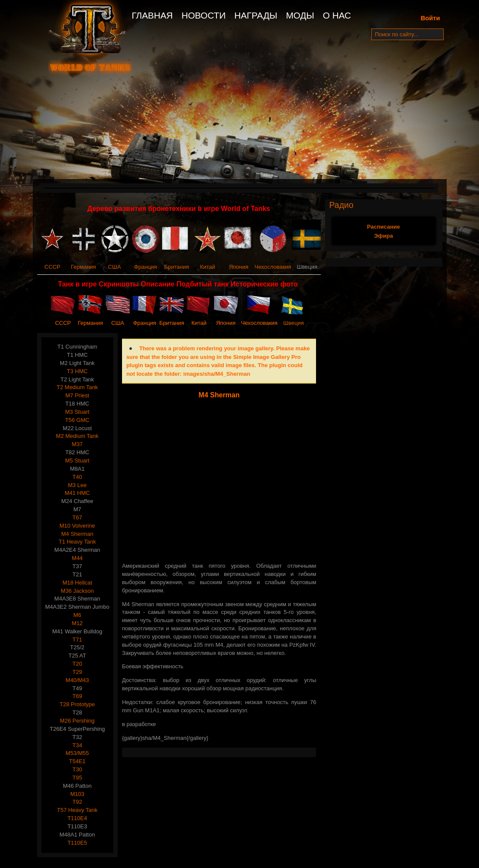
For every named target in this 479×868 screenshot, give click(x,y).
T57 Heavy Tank (77, 810)
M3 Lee (77, 485)
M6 (77, 615)
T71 (77, 640)
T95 (77, 778)
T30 (77, 769)
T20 (77, 664)
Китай (208, 267)
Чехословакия (273, 267)
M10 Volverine (77, 526)
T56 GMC (77, 420)
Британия (177, 267)
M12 (77, 623)
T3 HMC (77, 371)
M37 (77, 444)
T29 (77, 672)
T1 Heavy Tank (77, 542)
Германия (83, 267)
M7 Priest (77, 395)
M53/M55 (77, 753)
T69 (77, 696)
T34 (77, 745)
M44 (77, 558)
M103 (77, 794)
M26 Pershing (77, 721)
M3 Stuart (77, 412)
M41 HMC (77, 493)
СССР (52, 267)
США (115, 267)
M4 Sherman (77, 534)
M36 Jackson (77, 591)
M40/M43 (77, 680)
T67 (77, 517)
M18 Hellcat (77, 583)
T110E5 (77, 843)
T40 (77, 477)
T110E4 (77, 818)
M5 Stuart (77, 461)
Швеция (294, 323)
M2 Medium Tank (77, 436)
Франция (146, 267)
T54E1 (77, 761)
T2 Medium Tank (77, 387)
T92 (77, 802)
